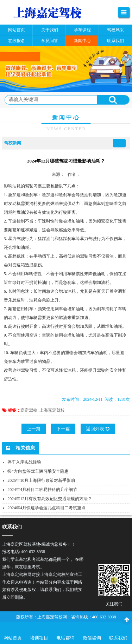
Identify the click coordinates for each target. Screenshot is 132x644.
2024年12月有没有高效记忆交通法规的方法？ (50, 499)
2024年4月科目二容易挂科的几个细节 (42, 490)
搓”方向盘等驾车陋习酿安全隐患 (38, 471)
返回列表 (98, 429)
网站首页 (13, 638)
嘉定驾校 (29, 410)
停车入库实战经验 (24, 462)
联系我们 (118, 638)
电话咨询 (65, 638)
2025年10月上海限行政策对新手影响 (41, 480)
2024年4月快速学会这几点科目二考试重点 (46, 508)
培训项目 (39, 638)
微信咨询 (92, 638)
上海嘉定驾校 (52, 410)
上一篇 (34, 429)
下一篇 (63, 429)
